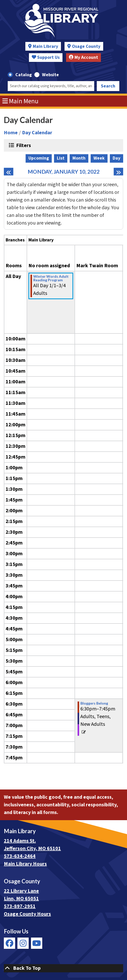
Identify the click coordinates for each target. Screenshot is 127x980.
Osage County (86, 46)
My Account (83, 57)
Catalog (24, 75)
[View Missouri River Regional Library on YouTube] (37, 943)
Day (117, 158)
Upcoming (39, 158)
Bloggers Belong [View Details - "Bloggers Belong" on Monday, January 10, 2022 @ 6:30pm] (94, 703)
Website (50, 75)
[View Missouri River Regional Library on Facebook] (9, 943)
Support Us (46, 57)
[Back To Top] (63, 968)
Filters (23, 145)
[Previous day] (9, 172)
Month (79, 158)
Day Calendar (37, 133)
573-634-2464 (20, 856)
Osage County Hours (27, 914)
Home (11, 133)
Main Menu (20, 101)
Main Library (45, 46)
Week (99, 158)
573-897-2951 (20, 906)
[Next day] (118, 172)
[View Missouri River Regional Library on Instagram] (23, 943)
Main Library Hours (25, 864)
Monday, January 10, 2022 (64, 171)
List (61, 158)
